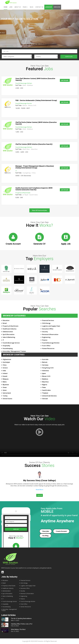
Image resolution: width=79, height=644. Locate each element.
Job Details (65, 80)
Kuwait (5, 376)
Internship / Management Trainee (14, 351)
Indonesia (45, 371)
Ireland (5, 373)
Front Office (46, 346)
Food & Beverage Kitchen (24, 83)
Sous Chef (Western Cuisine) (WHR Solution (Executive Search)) (35, 79)
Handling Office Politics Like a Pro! (22, 624)
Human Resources (48, 348)
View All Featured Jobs (39, 210)
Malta (5, 382)
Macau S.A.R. (46, 376)
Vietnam (45, 399)
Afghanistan (7, 359)
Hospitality (6, 346)
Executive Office (48, 329)
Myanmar (6, 385)
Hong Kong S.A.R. (48, 368)
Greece (5, 368)
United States (7, 399)
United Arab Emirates (49, 396)
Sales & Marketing (9, 337)
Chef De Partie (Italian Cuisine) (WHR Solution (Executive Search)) (36, 123)
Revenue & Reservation (50, 334)
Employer (57, 7)
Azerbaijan (6, 362)
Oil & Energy (46, 323)
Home (6, 7)
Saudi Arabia (46, 390)
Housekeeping (8, 348)
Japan (44, 373)
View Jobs (46, 531)
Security (45, 332)
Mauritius (45, 382)
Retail (5, 323)
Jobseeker (49, 7)
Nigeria (45, 385)
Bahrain (45, 362)
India (4, 371)
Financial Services (48, 320)
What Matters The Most (18, 629)
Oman (5, 387)
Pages (25, 7)
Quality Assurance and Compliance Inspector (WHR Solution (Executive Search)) (34, 189)
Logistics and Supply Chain (51, 326)
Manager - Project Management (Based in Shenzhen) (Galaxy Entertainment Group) (35, 167)
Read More (40, 490)
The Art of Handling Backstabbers (21, 618)
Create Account (61, 531)
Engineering (46, 337)
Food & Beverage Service (24, 103)
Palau (44, 387)
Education (6, 320)
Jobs (11, 7)
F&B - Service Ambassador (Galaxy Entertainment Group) (36, 100)
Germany (45, 365)
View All (40, 495)
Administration (8, 332)
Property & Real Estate (23, 193)
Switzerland (7, 393)
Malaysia (6, 379)
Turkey (5, 396)
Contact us (39, 7)
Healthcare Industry (10, 329)
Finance (45, 340)
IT (16, 171)
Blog (32, 7)
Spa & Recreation (9, 334)
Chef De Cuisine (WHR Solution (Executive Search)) (34, 144)
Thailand (45, 393)
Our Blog (45, 536)
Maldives (45, 379)
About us (18, 7)
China (5, 365)
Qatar (5, 390)
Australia (45, 359)
